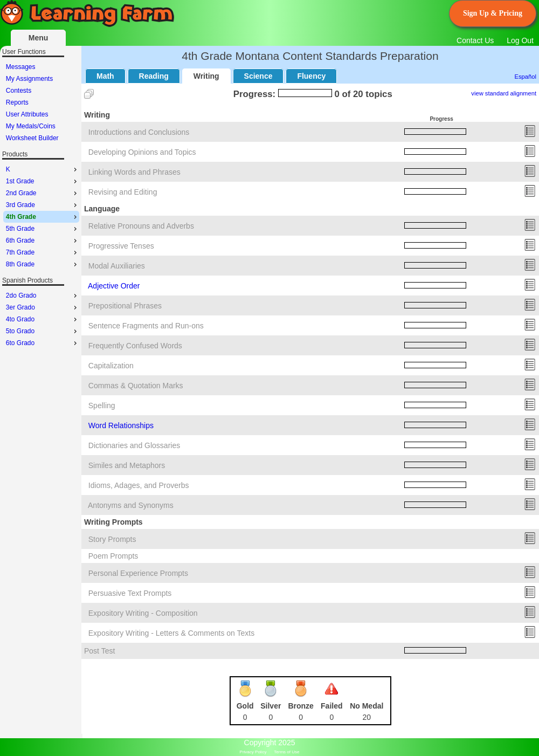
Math (105, 76)
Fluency (311, 76)
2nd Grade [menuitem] (43, 193)
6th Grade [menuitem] (43, 240)
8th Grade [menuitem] (43, 264)
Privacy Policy (253, 752)
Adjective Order (114, 286)
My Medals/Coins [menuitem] (31, 126)
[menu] (41, 102)
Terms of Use (286, 752)
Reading (154, 76)
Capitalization (111, 366)
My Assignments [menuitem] (29, 79)
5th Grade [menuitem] (43, 229)
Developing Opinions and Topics (142, 152)
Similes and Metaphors (127, 465)
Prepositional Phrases (125, 306)
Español (526, 77)
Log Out (520, 40)
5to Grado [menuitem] (43, 331)
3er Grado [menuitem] (43, 307)
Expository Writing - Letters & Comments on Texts (171, 633)
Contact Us (475, 40)
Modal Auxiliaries (117, 266)
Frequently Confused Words (135, 346)
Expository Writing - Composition (143, 613)
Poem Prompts (113, 556)
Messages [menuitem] (21, 67)
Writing (206, 76)
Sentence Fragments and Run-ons (146, 326)
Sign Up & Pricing (493, 13)
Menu (39, 38)
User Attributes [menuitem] (27, 114)
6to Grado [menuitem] (43, 343)
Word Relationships (121, 425)
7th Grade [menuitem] (43, 252)
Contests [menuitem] (19, 91)
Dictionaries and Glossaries (134, 445)
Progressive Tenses (121, 246)
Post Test (99, 651)
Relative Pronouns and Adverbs (141, 226)
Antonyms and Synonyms (131, 505)
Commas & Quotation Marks (136, 386)
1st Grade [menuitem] (43, 181)
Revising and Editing (123, 192)
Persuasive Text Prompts (130, 593)
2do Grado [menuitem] (43, 295)
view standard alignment (504, 93)
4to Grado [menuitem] (43, 319)
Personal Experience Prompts (138, 573)
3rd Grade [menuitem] (43, 205)
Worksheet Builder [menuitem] (32, 138)
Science (258, 76)
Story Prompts (112, 539)
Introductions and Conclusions (139, 132)
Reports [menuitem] (17, 102)
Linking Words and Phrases (134, 172)
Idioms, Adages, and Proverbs (139, 485)
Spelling (102, 406)
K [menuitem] (43, 169)
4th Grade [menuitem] (43, 217)
